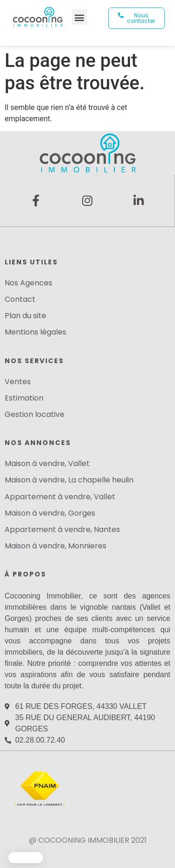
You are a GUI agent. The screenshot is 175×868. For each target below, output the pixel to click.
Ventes (18, 382)
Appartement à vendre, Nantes (62, 529)
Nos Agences (28, 283)
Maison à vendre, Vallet (47, 463)
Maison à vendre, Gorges (50, 513)
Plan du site (25, 316)
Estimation (24, 398)
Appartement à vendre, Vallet (60, 497)
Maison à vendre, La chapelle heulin (69, 480)
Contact (20, 299)
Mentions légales (35, 332)
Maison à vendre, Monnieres (56, 546)
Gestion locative (35, 414)
